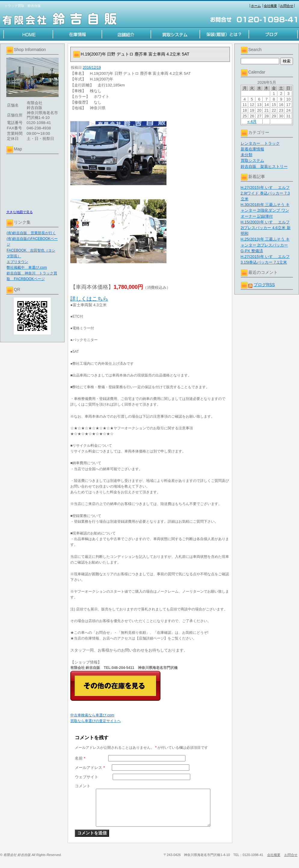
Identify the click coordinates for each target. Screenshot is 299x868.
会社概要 (270, 6)
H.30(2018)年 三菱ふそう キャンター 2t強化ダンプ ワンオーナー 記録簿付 (265, 210)
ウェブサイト (87, 777)
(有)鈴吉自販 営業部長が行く (31, 233)
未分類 (247, 155)
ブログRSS (264, 285)
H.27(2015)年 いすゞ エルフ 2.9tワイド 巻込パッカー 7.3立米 (265, 193)
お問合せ (287, 6)
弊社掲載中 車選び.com (27, 268)
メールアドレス (90, 768)
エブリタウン (17, 262)
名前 (80, 758)
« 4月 (252, 121)
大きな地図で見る (20, 212)
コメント (83, 786)
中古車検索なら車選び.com (92, 715)
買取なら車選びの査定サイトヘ (96, 721)
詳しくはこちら (89, 299)
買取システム (252, 160)
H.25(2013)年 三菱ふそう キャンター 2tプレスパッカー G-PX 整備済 (265, 245)
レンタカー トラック (260, 143)
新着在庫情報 (252, 149)
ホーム (256, 6)
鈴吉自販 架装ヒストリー (264, 166)
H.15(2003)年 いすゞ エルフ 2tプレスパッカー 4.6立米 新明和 (266, 228)
